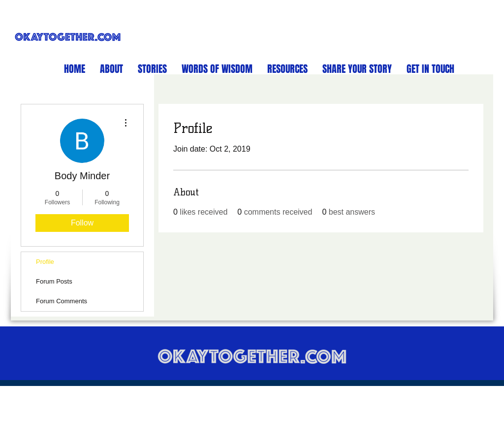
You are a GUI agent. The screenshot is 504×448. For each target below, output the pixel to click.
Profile (45, 262)
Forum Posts (54, 281)
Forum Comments (62, 301)
